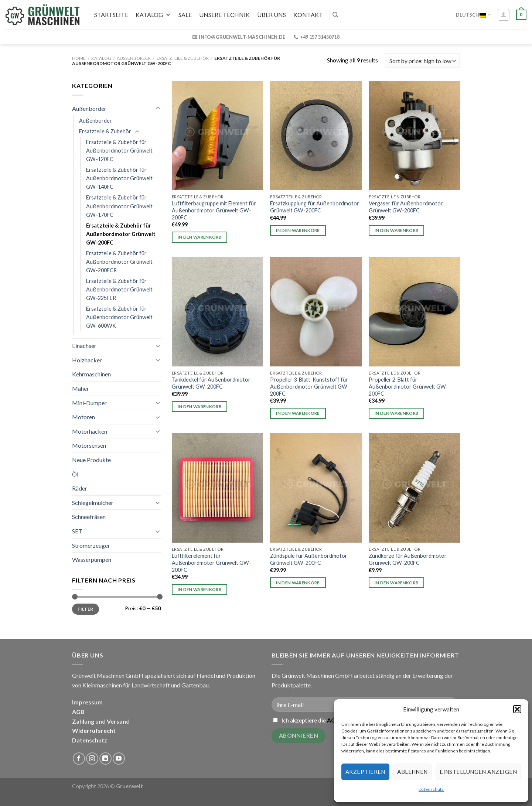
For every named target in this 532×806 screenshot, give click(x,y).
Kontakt (308, 15)
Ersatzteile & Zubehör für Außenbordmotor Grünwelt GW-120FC (119, 151)
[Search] (335, 15)
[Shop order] (422, 61)
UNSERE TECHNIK (224, 15)
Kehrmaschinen (91, 374)
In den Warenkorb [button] (200, 237)
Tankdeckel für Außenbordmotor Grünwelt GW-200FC (211, 383)
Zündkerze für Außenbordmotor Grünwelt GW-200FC (408, 559)
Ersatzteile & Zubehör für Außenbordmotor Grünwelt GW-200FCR (119, 262)
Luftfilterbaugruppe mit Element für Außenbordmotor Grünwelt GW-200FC (214, 210)
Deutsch (473, 15)
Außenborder (134, 58)
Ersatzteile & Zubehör (183, 58)
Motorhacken (90, 431)
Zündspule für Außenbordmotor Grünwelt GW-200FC (309, 559)
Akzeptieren (365, 772)
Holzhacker (87, 360)
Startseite (111, 15)
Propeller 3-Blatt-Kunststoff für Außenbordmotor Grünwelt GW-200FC (310, 386)
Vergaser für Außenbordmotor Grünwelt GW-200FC (406, 207)
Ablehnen (412, 772)
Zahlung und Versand (101, 721)
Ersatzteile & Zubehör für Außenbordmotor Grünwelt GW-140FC (119, 178)
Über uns (272, 15)
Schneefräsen (89, 517)
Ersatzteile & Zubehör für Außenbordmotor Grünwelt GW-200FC (121, 234)
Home (79, 58)
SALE (185, 15)
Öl (75, 474)
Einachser (84, 346)
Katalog (153, 15)
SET (77, 531)
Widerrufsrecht (94, 730)
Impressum (87, 702)
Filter (85, 609)
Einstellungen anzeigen (478, 772)
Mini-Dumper (89, 403)
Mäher (81, 388)
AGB (78, 712)
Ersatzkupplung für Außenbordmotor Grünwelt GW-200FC (315, 207)
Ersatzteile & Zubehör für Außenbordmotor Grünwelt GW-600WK (119, 317)
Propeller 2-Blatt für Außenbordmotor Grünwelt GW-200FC (408, 386)
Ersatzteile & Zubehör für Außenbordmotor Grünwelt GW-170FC (119, 206)
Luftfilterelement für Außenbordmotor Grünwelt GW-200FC (212, 563)
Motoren (83, 417)
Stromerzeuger (91, 545)
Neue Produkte (91, 460)
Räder (80, 488)
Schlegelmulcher (93, 503)
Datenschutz (431, 789)
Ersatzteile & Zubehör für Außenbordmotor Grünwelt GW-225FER (119, 289)
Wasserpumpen (92, 559)
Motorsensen (89, 445)
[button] (517, 709)
